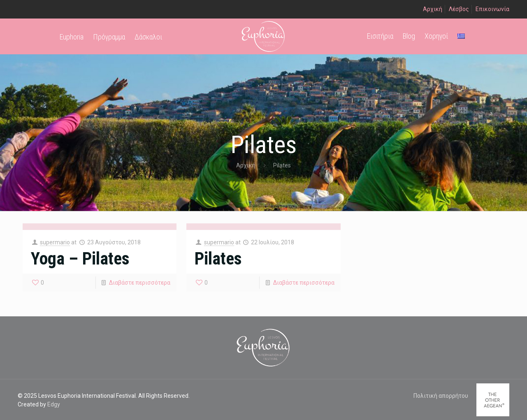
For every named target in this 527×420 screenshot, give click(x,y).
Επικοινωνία (492, 9)
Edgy (54, 404)
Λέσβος (459, 9)
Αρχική (433, 9)
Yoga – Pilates (80, 259)
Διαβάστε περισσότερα (140, 283)
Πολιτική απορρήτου (441, 396)
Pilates (218, 259)
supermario (55, 242)
